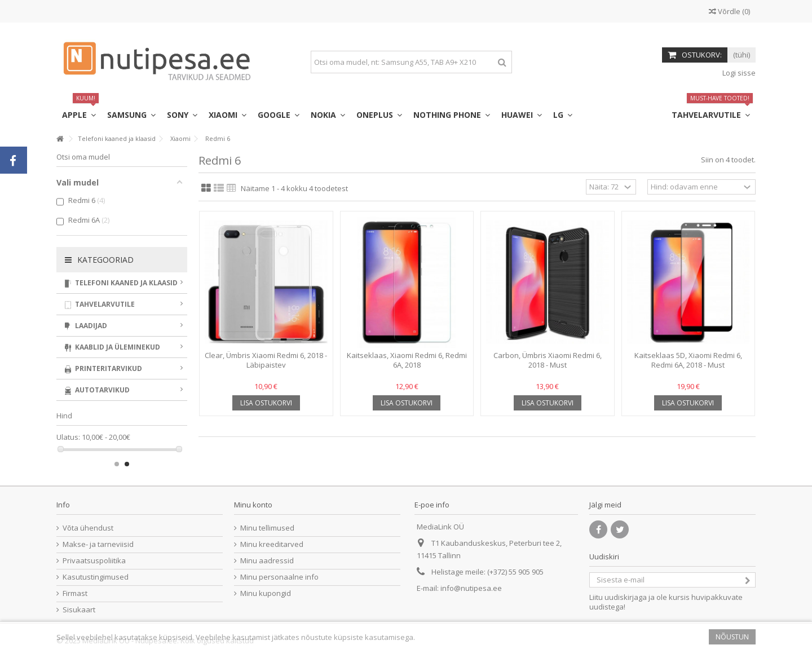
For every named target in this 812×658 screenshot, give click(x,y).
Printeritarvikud (124, 368)
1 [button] (117, 464)
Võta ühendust (88, 528)
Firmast (75, 593)
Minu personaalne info (279, 577)
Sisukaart (79, 610)
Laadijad (124, 326)
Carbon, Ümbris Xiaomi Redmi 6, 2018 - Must (548, 360)
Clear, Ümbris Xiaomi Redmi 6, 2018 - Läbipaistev (266, 360)
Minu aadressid (267, 561)
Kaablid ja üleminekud (124, 347)
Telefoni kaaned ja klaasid (124, 283)
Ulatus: (68, 437)
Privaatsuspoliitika (94, 561)
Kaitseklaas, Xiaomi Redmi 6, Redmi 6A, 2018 (407, 360)
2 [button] (127, 464)
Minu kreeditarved (272, 544)
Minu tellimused (267, 528)
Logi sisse (738, 73)
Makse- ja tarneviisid (98, 544)
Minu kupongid (266, 593)
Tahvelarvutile (124, 304)
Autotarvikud (124, 390)
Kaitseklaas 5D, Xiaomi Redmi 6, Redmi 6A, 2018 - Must (688, 360)
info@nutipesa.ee (471, 588)
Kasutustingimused (96, 577)
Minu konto (253, 505)
